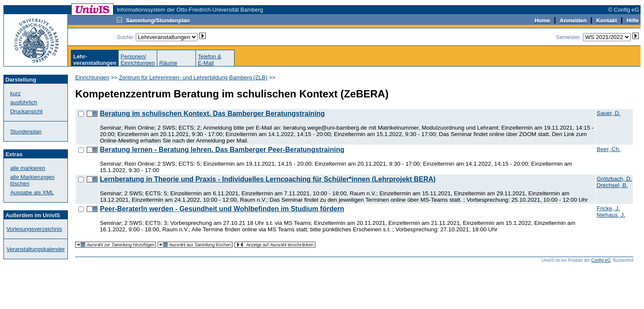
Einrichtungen (92, 77)
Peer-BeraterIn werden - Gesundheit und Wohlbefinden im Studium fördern (222, 209)
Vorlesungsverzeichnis (34, 229)
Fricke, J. (608, 208)
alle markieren (28, 168)
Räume (168, 63)
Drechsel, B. (612, 185)
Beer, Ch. (609, 149)
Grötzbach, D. (614, 179)
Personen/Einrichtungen (138, 60)
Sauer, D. (609, 113)
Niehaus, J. (611, 215)
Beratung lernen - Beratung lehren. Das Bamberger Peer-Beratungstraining (222, 150)
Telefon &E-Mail (210, 60)
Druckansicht (26, 111)
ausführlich (24, 102)
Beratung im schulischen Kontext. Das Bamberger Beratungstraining (212, 114)
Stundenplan (26, 132)
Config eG (601, 260)
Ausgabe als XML (32, 192)
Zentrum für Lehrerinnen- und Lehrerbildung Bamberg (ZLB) (193, 77)
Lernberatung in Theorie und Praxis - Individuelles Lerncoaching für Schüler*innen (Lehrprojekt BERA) (267, 179)
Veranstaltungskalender (36, 249)
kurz (16, 93)
